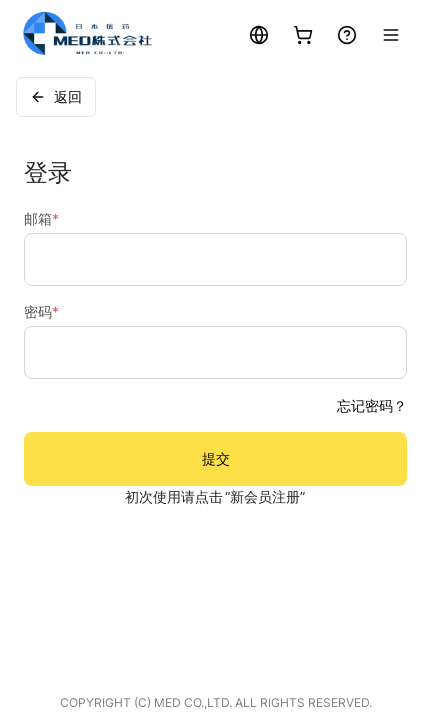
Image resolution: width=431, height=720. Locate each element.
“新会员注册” (265, 496)
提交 (216, 458)
